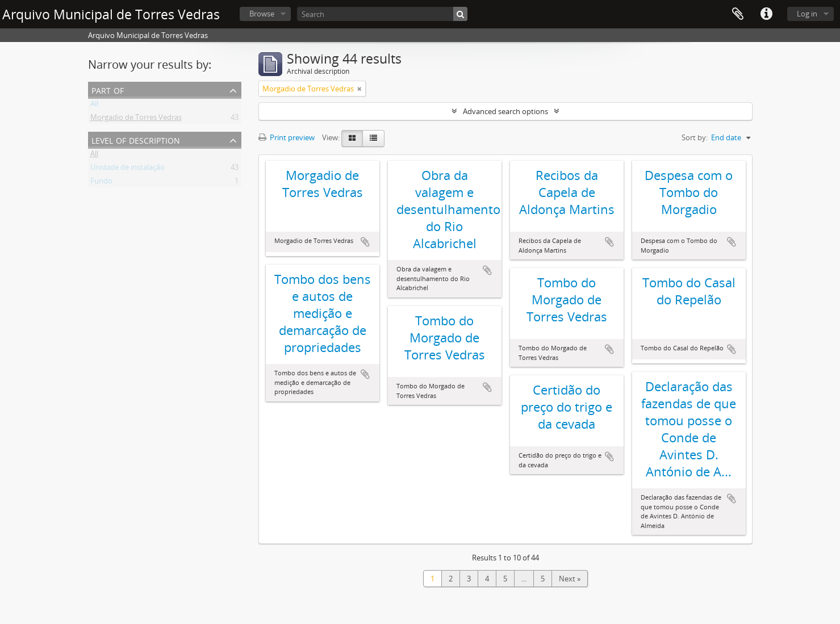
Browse (262, 14)
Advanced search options (505, 111)
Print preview (287, 137)
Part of (108, 89)
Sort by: (695, 137)
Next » (570, 579)
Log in (807, 14)
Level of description (136, 139)
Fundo (101, 183)
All (94, 106)
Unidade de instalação (128, 169)
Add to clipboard (365, 242)
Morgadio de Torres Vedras (136, 119)
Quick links (766, 14)
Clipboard (738, 14)
